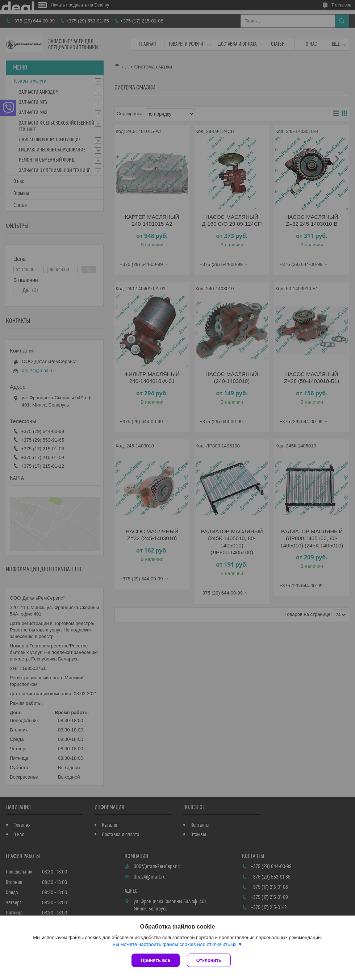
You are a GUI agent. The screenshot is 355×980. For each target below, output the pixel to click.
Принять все (156, 960)
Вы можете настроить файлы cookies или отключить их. (175, 944)
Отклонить (209, 960)
